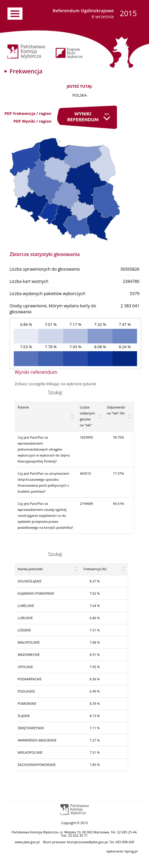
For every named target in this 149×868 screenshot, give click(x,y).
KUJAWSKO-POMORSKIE (36, 593)
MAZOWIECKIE (29, 655)
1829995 (86, 437)
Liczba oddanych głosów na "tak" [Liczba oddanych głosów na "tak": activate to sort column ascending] (87, 416)
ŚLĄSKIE (24, 716)
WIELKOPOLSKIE (30, 752)
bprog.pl (131, 851)
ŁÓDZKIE (24, 630)
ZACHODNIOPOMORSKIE (37, 765)
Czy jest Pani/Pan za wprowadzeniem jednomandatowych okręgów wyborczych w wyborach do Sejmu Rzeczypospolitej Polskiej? (44, 449)
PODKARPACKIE (30, 679)
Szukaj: (91, 392)
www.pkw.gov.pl (27, 842)
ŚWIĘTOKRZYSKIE (31, 728)
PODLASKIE (26, 691)
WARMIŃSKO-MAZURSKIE (37, 740)
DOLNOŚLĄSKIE (30, 581)
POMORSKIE (27, 703)
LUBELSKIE (26, 606)
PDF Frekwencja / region (28, 113)
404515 (86, 473)
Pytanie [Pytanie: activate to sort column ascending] (23, 407)
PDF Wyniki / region (32, 121)
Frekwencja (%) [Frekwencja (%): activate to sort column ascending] (95, 569)
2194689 (86, 504)
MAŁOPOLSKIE (29, 642)
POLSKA (80, 95)
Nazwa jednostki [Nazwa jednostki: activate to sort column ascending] (30, 569)
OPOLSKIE (25, 667)
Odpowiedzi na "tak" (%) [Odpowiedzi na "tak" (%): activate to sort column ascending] (116, 410)
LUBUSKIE (25, 618)
